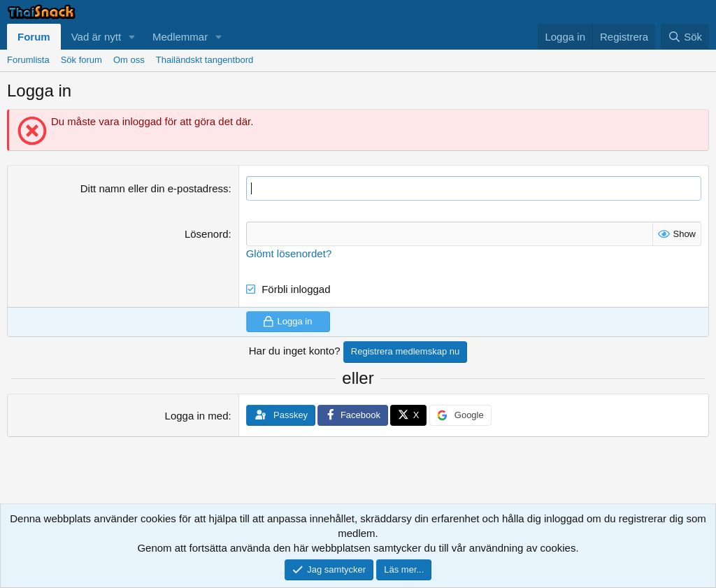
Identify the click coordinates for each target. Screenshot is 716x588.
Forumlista (28, 60)
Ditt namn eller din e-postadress (155, 188)
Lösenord (207, 234)
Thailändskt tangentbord (205, 60)
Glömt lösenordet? (289, 253)
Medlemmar (180, 37)
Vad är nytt (96, 37)
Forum (34, 37)
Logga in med (197, 416)
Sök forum (81, 60)
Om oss (129, 60)
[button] (132, 37)
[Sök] (685, 37)
